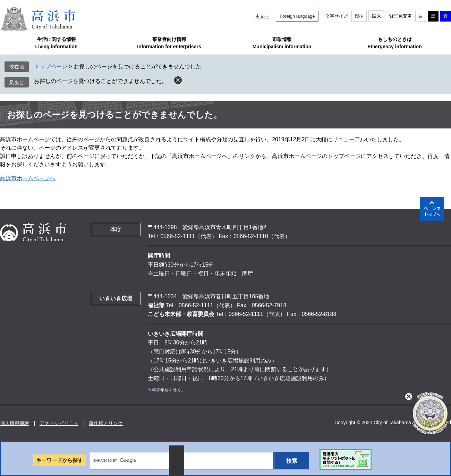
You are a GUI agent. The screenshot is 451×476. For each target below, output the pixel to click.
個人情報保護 (15, 423)
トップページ (51, 66)
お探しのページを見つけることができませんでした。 (101, 81)
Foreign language (297, 16)
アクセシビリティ (59, 423)
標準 (359, 16)
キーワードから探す (59, 460)
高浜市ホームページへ (28, 178)
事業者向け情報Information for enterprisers (169, 43)
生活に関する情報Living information (56, 43)
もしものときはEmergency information (394, 43)
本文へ (262, 16)
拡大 (376, 16)
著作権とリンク (106, 423)
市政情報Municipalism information (282, 43)
